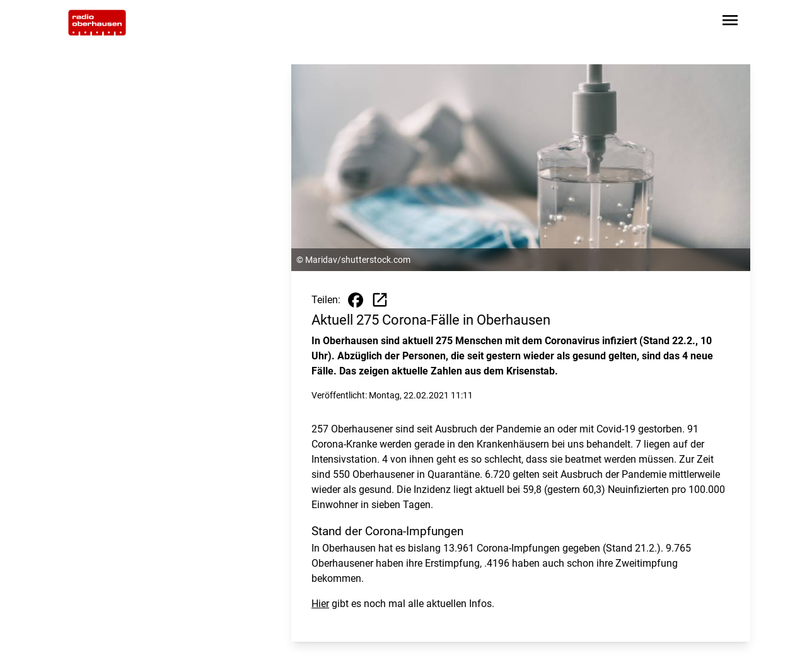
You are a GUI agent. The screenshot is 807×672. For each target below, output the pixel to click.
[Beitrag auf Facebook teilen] (356, 300)
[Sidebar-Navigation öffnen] (730, 22)
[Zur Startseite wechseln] (97, 23)
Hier (320, 604)
